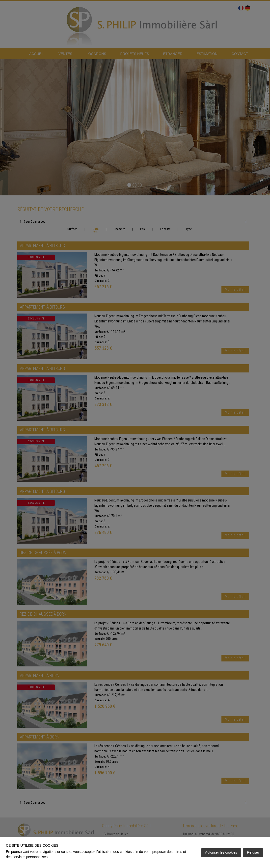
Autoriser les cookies (221, 852)
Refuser (253, 852)
